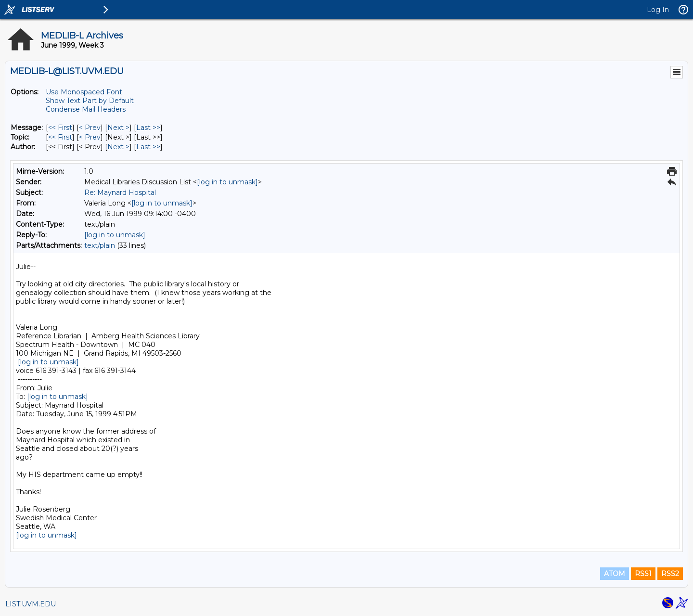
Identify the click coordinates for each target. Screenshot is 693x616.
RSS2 (670, 574)
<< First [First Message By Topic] (60, 137)
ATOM (615, 574)
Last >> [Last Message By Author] (148, 147)
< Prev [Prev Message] (90, 128)
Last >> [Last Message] (148, 128)
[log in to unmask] (227, 182)
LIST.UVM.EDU (31, 604)
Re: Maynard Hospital (120, 192)
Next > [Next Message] (118, 128)
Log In (658, 10)
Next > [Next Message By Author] (118, 147)
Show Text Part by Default (90, 101)
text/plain (100, 245)
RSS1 (643, 574)
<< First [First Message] (60, 128)
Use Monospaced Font (84, 92)
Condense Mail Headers (86, 109)
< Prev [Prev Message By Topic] (90, 137)
